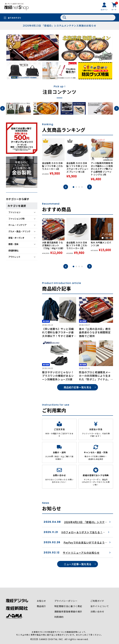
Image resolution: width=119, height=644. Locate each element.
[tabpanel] (53, 160)
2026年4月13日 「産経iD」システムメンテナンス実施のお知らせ (59, 26)
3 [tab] (79, 187)
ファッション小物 (16, 219)
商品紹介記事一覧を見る (78, 387)
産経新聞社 (13, 250)
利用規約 (59, 617)
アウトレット (14, 257)
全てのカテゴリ (14, 18)
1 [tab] (73, 187)
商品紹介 (41, 606)
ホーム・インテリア (17, 225)
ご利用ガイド (97, 601)
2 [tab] (76, 187)
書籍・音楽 (13, 244)
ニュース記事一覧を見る (78, 564)
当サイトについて (100, 606)
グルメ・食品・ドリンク (19, 231)
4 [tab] (82, 187)
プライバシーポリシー (66, 601)
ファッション (14, 212)
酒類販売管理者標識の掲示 (68, 611)
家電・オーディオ (16, 238)
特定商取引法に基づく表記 (68, 606)
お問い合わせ (97, 611)
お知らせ (41, 601)
